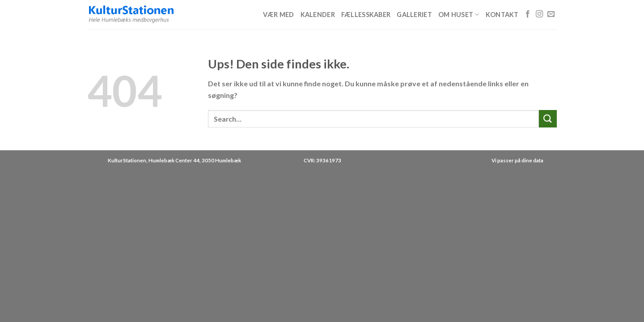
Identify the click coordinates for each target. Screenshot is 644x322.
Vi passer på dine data (517, 160)
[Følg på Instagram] (539, 14)
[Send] (548, 119)
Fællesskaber (366, 15)
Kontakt (502, 15)
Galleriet (414, 15)
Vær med (278, 15)
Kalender (318, 15)
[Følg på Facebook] (528, 14)
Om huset (459, 15)
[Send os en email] (551, 14)
